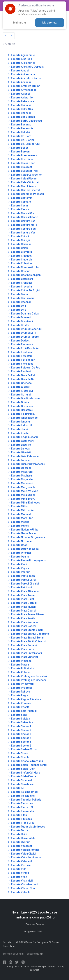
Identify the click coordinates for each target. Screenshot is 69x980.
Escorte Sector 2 (20, 730)
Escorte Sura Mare (21, 784)
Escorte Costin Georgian (24, 275)
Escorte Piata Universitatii (25, 653)
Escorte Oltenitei (20, 553)
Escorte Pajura (19, 568)
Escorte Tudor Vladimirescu (27, 827)
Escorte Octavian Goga (23, 549)
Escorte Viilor (18, 869)
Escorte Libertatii (20, 452)
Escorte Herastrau (21, 410)
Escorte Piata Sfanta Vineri (26, 630)
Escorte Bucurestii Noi (23, 171)
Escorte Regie (18, 695)
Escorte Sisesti (19, 753)
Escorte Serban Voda (22, 749)
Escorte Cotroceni (21, 279)
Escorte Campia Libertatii (25, 190)
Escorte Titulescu (20, 819)
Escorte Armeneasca (22, 90)
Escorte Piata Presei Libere (26, 614)
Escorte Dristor (19, 325)
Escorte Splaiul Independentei (28, 765)
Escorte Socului (19, 757)
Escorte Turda (18, 830)
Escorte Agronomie (22, 55)
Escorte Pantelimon (22, 576)
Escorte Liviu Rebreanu (23, 456)
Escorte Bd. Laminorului (24, 144)
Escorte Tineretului (21, 811)
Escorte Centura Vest (22, 233)
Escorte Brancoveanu (23, 155)
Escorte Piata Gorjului (23, 603)
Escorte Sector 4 (20, 738)
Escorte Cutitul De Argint (24, 290)
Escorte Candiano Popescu (26, 194)
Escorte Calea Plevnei (23, 179)
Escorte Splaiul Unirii (22, 769)
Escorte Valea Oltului (22, 854)
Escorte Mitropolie (21, 510)
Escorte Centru (19, 209)
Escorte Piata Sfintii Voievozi (27, 641)
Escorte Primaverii (21, 684)
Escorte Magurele (20, 479)
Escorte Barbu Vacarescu (25, 121)
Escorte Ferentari (20, 356)
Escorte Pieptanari (21, 661)
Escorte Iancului (19, 422)
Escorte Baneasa (20, 113)
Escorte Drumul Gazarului (25, 329)
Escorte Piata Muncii (22, 607)
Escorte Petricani (20, 587)
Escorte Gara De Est (22, 375)
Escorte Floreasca (21, 364)
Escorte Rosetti (19, 707)
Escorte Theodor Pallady (25, 800)
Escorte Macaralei (21, 472)
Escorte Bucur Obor (22, 163)
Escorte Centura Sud (22, 229)
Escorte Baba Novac (22, 101)
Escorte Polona (19, 672)
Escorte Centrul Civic (22, 213)
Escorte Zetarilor (20, 892)
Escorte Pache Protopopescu (27, 560)
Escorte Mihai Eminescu (24, 503)
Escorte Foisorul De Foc (24, 368)
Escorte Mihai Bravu (22, 499)
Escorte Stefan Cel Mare (24, 773)
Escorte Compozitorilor (24, 267)
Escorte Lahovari (20, 449)
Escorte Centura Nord (23, 225)
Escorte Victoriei (20, 865)
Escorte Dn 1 (17, 306)
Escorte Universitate (22, 838)
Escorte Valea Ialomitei (24, 850)
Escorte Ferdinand (21, 352)
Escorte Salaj (18, 715)
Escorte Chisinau (20, 244)
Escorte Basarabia (21, 128)
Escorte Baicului (20, 105)
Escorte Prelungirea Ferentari (28, 676)
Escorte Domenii (20, 317)
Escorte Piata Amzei (22, 595)
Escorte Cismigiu (20, 252)
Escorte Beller (18, 148)
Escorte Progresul (21, 688)
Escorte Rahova (19, 692)
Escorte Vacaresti (20, 846)
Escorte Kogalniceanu (23, 437)
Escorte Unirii (18, 834)
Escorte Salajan (19, 719)
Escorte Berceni (19, 152)
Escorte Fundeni (20, 371)
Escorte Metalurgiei (22, 495)
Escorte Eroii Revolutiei (24, 348)
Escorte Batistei (19, 132)
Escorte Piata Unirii (21, 649)
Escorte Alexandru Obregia (26, 67)
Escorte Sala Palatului (23, 711)
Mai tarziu (20, 23)
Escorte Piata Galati (21, 599)
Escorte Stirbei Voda (22, 776)
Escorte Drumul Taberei (24, 337)
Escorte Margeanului (22, 487)
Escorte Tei (16, 788)
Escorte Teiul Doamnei (23, 792)
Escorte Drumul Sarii (22, 333)
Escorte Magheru (20, 476)
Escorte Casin (18, 206)
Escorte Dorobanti (21, 321)
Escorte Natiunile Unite (23, 530)
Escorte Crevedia (20, 287)
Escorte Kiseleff (19, 433)
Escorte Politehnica (21, 668)
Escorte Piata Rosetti (22, 626)
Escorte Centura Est (21, 221)
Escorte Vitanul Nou (22, 888)
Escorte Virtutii (19, 873)
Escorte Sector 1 (20, 726)
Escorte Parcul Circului (24, 584)
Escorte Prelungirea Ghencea (27, 680)
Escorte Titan (18, 815)
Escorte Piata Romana (23, 622)
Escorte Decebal (20, 302)
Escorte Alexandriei (22, 63)
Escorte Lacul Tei (20, 445)
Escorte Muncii (19, 526)
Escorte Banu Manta (22, 117)
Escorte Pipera (19, 665)
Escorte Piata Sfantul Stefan (26, 638)
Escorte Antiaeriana (22, 74)
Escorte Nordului (20, 541)
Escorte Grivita (19, 402)
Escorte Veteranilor (21, 861)
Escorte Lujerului (20, 468)
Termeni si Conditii (13, 954)
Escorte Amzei (18, 71)
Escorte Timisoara (21, 803)
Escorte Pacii (18, 564)
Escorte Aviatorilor (21, 98)
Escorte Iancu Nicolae (23, 418)
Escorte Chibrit (19, 236)
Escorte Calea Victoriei (23, 182)
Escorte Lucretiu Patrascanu (27, 464)
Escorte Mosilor (19, 522)
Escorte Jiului (18, 429)
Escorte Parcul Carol (22, 580)
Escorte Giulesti (19, 387)
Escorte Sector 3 (20, 734)
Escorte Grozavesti (21, 406)
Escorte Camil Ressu (22, 186)
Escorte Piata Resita (22, 618)
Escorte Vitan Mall (21, 881)
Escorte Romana (20, 703)
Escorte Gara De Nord (23, 379)
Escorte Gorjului (20, 395)
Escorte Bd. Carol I (21, 136)
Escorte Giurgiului (21, 391)
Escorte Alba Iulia (20, 59)
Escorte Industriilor (21, 425)
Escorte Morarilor (21, 518)
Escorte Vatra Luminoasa (25, 857)
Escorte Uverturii (20, 842)
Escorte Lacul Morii (21, 441)
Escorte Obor (18, 545)
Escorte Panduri (19, 572)
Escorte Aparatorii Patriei (25, 78)
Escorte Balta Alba (21, 109)
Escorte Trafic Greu (21, 823)
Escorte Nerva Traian (22, 533)
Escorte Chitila (18, 248)
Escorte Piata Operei (22, 611)
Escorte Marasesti (21, 483)
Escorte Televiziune (21, 796)
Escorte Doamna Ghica (23, 314)
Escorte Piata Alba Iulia (23, 591)
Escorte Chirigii (19, 240)
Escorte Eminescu (21, 344)
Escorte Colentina (20, 263)
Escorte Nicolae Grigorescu (27, 537)
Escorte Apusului (20, 82)
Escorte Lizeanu (19, 460)
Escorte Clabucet (20, 256)
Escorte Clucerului (21, 260)
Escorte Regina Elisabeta (25, 699)
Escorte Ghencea (20, 383)
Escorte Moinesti (20, 514)
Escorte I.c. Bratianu (22, 414)
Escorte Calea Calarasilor (25, 175)
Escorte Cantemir (20, 198)
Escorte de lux (35, 954)
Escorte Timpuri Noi (22, 807)
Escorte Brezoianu (21, 159)
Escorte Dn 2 (17, 310)
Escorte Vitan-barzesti (23, 884)
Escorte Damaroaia (21, 298)
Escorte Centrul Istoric (23, 217)
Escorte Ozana (18, 557)
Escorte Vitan (18, 877)
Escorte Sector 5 (20, 742)
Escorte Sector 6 (20, 746)
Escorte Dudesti (19, 341)
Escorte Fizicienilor (22, 360)
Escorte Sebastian (21, 722)
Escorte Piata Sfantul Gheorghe (29, 634)
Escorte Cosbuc (19, 271)
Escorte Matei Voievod (23, 491)
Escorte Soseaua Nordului (26, 761)
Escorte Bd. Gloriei (21, 140)
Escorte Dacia (18, 294)
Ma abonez (49, 23)
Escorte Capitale (20, 202)
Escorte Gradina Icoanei (24, 398)
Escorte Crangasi (20, 283)
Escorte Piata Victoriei (23, 657)
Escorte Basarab (20, 125)
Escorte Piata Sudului (23, 645)
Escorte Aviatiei (19, 94)
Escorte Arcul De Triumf (24, 86)
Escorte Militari (19, 506)
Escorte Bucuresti (20, 167)
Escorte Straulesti (20, 780)
